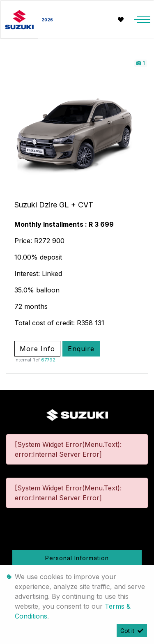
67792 (48, 360)
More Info (37, 349)
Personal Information (77, 558)
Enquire (81, 349)
